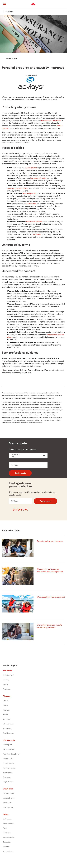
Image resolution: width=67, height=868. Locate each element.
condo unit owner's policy (17, 188)
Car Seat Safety (9, 793)
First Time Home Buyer (11, 754)
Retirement (7, 729)
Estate (5, 705)
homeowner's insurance (51, 121)
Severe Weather (9, 838)
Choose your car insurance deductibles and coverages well (50, 570)
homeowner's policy (38, 178)
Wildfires (6, 847)
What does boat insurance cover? (51, 597)
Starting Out (7, 745)
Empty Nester (8, 782)
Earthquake (31, 204)
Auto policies (32, 168)
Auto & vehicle (8, 675)
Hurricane (7, 833)
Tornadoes (7, 842)
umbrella (37, 234)
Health (5, 715)
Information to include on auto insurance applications (49, 626)
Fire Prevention (8, 824)
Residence (7, 689)
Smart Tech (7, 803)
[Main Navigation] (5, 4)
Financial (6, 710)
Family (5, 685)
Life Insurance (8, 724)
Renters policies (30, 193)
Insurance (7, 719)
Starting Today (8, 807)
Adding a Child (8, 759)
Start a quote (20, 473)
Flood (5, 828)
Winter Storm (8, 851)
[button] (65, 4)
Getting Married (9, 749)
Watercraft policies (34, 222)
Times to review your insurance (50, 541)
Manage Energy (9, 798)
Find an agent (45, 501)
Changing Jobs (8, 763)
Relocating (7, 777)
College (6, 701)
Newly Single (8, 773)
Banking (6, 680)
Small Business (8, 733)
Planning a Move (9, 768)
